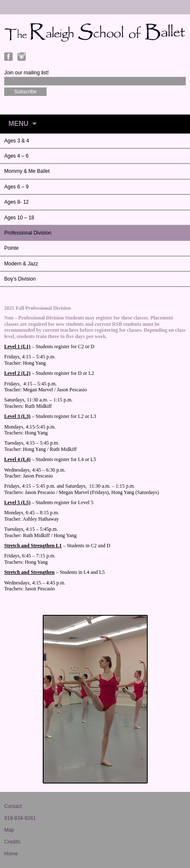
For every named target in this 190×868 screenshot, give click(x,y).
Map (9, 830)
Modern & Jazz (21, 264)
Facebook (8, 57)
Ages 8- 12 (17, 202)
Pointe (11, 248)
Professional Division (28, 233)
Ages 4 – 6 (16, 156)
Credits (12, 842)
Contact (13, 806)
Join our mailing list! (26, 73)
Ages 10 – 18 (19, 218)
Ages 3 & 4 (17, 141)
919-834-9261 (20, 818)
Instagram (22, 57)
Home (11, 854)
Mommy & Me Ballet (27, 171)
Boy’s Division (20, 279)
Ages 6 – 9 (16, 187)
